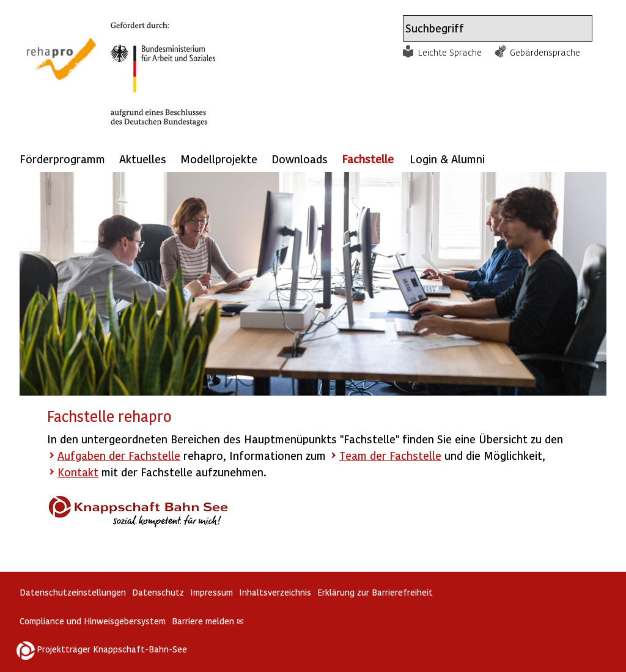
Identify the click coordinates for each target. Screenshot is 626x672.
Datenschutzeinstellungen (73, 592)
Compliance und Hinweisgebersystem (93, 621)
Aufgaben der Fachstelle (119, 455)
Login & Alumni (447, 159)
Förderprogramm (62, 159)
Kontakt (78, 472)
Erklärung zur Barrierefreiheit (375, 592)
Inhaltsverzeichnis (275, 592)
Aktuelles (143, 159)
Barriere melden (208, 621)
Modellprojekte (219, 159)
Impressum (212, 592)
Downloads (300, 159)
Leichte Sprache (450, 52)
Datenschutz (158, 592)
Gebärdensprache (545, 52)
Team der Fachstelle (390, 455)
